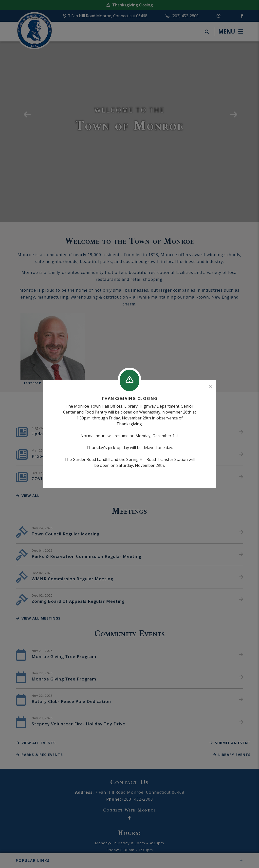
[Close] (210, 387)
